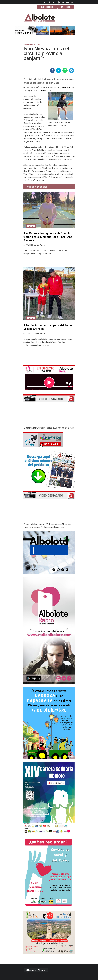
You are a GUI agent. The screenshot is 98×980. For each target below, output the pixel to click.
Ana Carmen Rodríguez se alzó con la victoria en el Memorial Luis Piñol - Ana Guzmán (48, 237)
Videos (66, 7)
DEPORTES (29, 45)
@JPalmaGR (65, 87)
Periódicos (47, 7)
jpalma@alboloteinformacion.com (37, 90)
